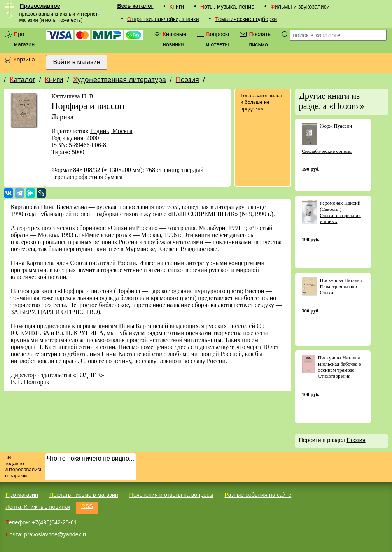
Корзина (24, 60)
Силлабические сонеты (327, 151)
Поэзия (187, 80)
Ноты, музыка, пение (227, 7)
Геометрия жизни (338, 287)
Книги (177, 7)
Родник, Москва (111, 131)
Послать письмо (260, 39)
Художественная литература (120, 80)
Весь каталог (135, 6)
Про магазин (24, 39)
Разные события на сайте (258, 495)
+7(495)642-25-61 (54, 522)
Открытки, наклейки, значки (163, 19)
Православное (40, 6)
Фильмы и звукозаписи (300, 7)
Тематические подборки (246, 19)
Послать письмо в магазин (84, 495)
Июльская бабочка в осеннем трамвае (339, 367)
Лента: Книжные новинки (38, 507)
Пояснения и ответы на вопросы (171, 495)
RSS (87, 506)
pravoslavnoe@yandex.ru (56, 534)
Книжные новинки (175, 39)
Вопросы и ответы (218, 39)
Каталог (22, 80)
